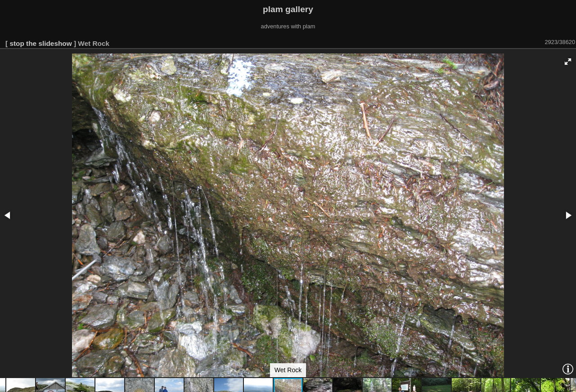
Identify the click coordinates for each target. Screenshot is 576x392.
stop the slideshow (40, 43)
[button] (568, 62)
